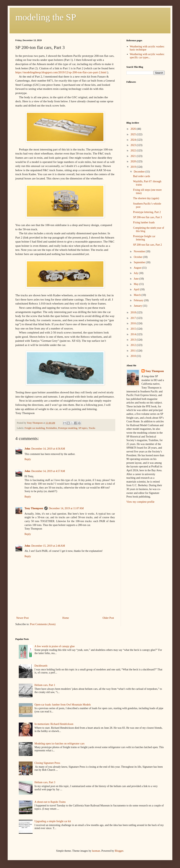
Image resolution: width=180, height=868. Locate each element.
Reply (28, 459)
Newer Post (22, 618)
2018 (134, 312)
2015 (134, 329)
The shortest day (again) (146, 198)
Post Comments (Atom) (43, 624)
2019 (134, 167)
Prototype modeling (68, 428)
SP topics (83, 428)
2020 (134, 161)
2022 (134, 151)
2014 (134, 334)
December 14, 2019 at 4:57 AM (48, 471)
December (139, 172)
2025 (134, 134)
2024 (134, 140)
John (27, 449)
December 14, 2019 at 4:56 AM (48, 449)
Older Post (108, 618)
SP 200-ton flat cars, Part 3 (147, 217)
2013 (134, 340)
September (140, 262)
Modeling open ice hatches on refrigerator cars (59, 744)
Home (66, 618)
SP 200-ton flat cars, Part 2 (147, 245)
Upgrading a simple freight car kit (53, 821)
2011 (134, 351)
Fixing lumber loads (144, 222)
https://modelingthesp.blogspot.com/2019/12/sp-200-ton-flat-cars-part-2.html (61, 72)
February (139, 300)
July (136, 273)
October (138, 257)
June (136, 279)
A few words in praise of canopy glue (55, 646)
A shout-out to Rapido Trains (50, 802)
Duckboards (41, 666)
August (138, 268)
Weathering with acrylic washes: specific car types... (147, 56)
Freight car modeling (35, 428)
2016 (134, 323)
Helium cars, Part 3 (45, 782)
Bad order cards (142, 176)
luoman (96, 851)
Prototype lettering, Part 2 (147, 212)
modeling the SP (46, 17)
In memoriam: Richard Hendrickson (54, 724)
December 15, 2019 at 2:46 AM (48, 546)
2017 (134, 318)
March (137, 295)
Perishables (51, 428)
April (137, 289)
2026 (134, 129)
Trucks (92, 428)
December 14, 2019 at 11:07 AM (66, 508)
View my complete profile (140, 502)
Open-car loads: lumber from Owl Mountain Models (63, 705)
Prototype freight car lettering (144, 238)
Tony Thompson (34, 508)
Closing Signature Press (47, 763)
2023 (134, 145)
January (138, 306)
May (136, 284)
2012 (134, 345)
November (140, 251)
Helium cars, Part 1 (45, 685)
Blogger (119, 851)
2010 (134, 356)
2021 (134, 156)
